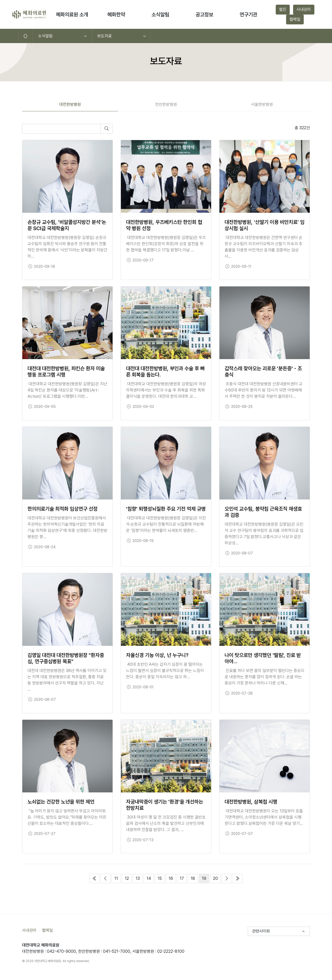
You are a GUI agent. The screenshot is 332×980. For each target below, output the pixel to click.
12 (128, 878)
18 (194, 878)
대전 (70, 105)
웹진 (283, 9)
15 (161, 878)
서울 (262, 105)
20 (217, 878)
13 (139, 878)
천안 (166, 105)
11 (118, 878)
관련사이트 (261, 931)
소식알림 (45, 36)
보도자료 (105, 36)
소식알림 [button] (160, 15)
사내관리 (304, 9)
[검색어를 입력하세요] (61, 129)
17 (183, 878)
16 (172, 878)
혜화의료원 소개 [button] (72, 15)
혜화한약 (116, 15)
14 (150, 878)
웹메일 (295, 19)
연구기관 (248, 15)
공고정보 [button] (204, 15)
